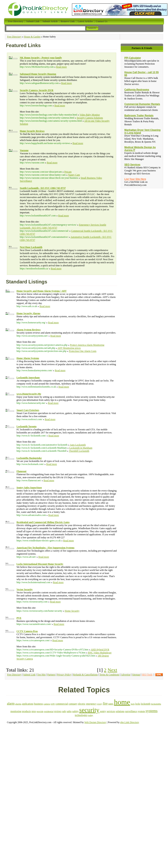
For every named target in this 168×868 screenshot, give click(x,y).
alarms (18, 704)
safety (75, 711)
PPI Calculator (133, 58)
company (73, 704)
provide (40, 711)
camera (47, 704)
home (122, 702)
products (26, 711)
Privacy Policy (64, 675)
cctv (53, 704)
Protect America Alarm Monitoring (87, 345)
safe (64, 711)
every (100, 704)
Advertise (126, 675)
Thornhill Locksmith (79, 451)
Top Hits (41, 675)
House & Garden (32, 37)
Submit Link (29, 675)
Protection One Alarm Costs (83, 351)
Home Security (72, 611)
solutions (120, 711)
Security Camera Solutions (90, 118)
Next (112, 670)
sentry (103, 711)
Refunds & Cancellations (86, 675)
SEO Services (132, 165)
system (141, 711)
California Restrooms (137, 90)
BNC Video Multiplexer (100, 653)
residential (49, 711)
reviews (58, 711)
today (91, 715)
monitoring (16, 711)
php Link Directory (130, 722)
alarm (11, 703)
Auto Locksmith (78, 445)
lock (133, 704)
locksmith (146, 704)
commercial (62, 704)
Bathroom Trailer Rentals (139, 116)
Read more (61, 67)
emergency (91, 704)
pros (34, 711)
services (111, 711)
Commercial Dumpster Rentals (142, 104)
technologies (81, 715)
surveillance (131, 711)
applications (28, 704)
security (89, 710)
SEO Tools (147, 675)
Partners (51, 675)
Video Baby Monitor (90, 115)
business (39, 704)
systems (152, 711)
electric (82, 704)
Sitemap (136, 675)
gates (111, 704)
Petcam (68, 172)
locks (138, 704)
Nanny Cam (74, 175)
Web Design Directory (95, 722)
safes (69, 711)
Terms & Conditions (109, 675)
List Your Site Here (135, 179)
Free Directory (14, 37)
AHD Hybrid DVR (100, 650)
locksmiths (156, 704)
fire (105, 703)
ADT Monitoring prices (69, 348)
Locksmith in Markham (81, 448)
